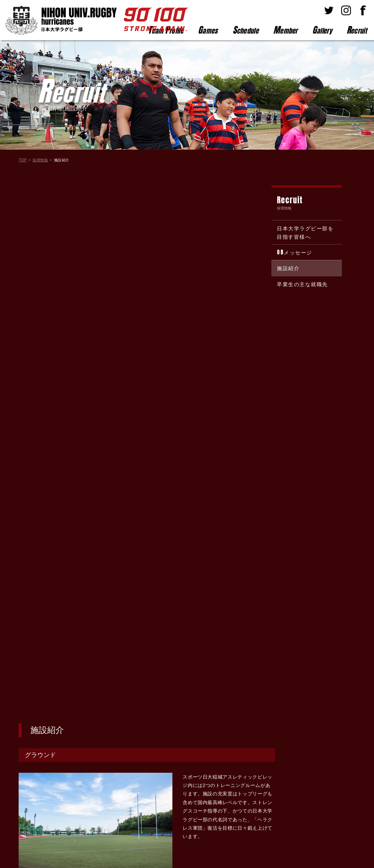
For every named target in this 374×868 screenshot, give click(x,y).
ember (285, 30)
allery (322, 30)
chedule (246, 30)
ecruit (357, 30)
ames (208, 30)
